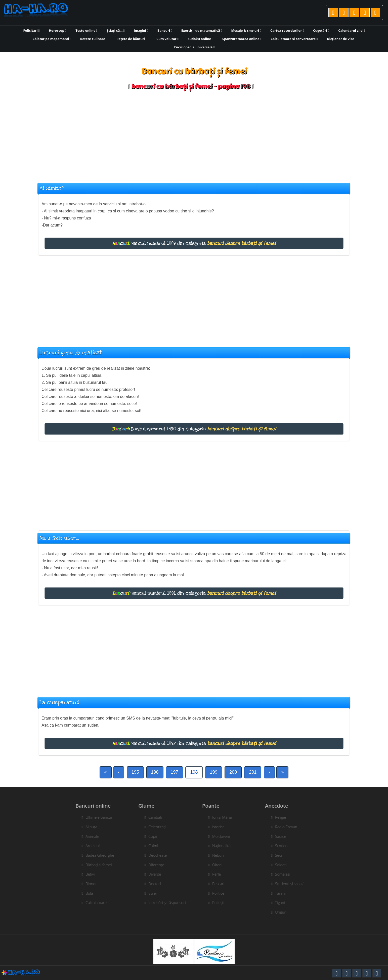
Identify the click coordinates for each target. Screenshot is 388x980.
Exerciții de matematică (202, 30)
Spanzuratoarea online (242, 39)
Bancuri (165, 30)
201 (253, 772)
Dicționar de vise (342, 39)
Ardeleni (90, 846)
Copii (150, 836)
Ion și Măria (225, 817)
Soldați (284, 865)
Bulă (87, 893)
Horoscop (58, 30)
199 (213, 772)
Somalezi (285, 874)
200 (233, 772)
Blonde (89, 884)
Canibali (152, 817)
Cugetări (321, 30)
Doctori (152, 884)
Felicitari (32, 30)
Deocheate (155, 855)
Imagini (141, 30)
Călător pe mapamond (52, 39)
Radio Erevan (289, 827)
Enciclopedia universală (195, 47)
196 (155, 772)
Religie (283, 817)
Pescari (221, 884)
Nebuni (221, 855)
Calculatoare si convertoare (294, 39)
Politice (221, 893)
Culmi (150, 846)
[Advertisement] (194, 133)
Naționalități (225, 846)
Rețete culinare (94, 39)
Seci (281, 855)
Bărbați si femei (96, 865)
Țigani (283, 902)
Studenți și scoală (293, 884)
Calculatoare (93, 902)
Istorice (221, 827)
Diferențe (154, 865)
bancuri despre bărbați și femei (242, 243)
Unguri (284, 912)
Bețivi (87, 874)
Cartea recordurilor (287, 30)
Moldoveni (224, 836)
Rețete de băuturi (132, 39)
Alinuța (89, 827)
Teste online (86, 30)
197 (175, 772)
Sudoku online (201, 39)
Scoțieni (285, 846)
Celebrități (154, 827)
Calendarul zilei (352, 30)
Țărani (283, 893)
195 (135, 772)
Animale (90, 836)
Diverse (152, 874)
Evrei (150, 893)
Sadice (283, 836)
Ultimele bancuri (97, 817)
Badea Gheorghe (97, 855)
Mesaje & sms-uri (246, 30)
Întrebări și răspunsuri (164, 902)
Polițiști (221, 902)
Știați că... (116, 30)
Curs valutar (167, 39)
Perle (219, 874)
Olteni (220, 865)
